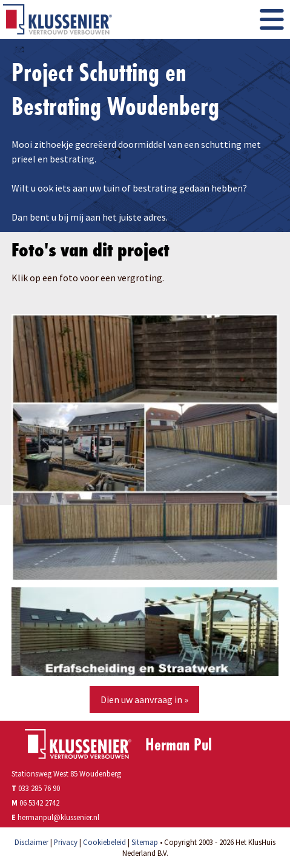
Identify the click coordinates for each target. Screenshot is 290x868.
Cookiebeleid (104, 842)
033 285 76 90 (36, 788)
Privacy (66, 842)
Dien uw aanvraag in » (144, 699)
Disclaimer (31, 842)
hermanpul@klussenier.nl (58, 817)
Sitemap (145, 842)
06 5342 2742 (39, 803)
